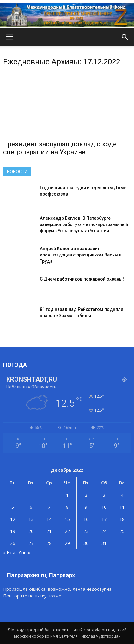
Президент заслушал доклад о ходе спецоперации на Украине (60, 148)
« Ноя (9, 553)
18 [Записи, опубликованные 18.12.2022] (122, 519)
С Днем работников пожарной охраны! (82, 279)
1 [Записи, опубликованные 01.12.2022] (67, 495)
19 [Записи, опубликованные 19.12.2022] (13, 531)
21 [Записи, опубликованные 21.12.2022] (49, 531)
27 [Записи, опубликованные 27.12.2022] (31, 543)
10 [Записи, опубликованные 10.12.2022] (104, 507)
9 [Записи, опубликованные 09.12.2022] (86, 507)
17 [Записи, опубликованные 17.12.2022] (104, 519)
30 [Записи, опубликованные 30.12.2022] (86, 543)
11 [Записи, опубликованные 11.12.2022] (122, 507)
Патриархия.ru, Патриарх (41, 575)
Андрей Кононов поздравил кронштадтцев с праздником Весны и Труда (81, 255)
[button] (125, 37)
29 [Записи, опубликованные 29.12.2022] (67, 543)
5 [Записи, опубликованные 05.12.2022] (13, 507)
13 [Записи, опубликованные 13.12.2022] (31, 519)
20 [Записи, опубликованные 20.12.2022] (31, 531)
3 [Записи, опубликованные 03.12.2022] (104, 495)
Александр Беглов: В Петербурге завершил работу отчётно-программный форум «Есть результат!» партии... (84, 224)
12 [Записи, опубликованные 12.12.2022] (13, 519)
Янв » (24, 553)
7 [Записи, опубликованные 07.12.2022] (49, 507)
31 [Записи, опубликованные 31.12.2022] (104, 543)
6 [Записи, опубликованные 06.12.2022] (31, 507)
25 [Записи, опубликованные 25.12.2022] (122, 531)
